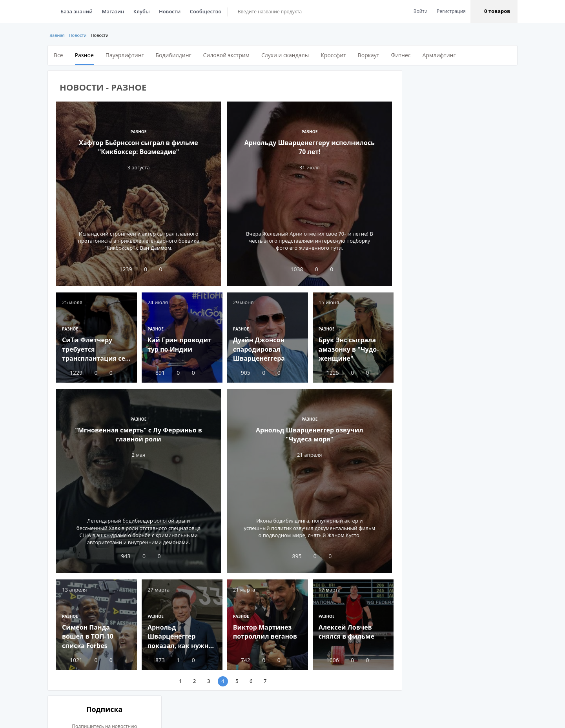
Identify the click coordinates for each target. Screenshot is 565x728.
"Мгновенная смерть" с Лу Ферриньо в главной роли (139, 434)
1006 (326, 658)
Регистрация (451, 11)
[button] (494, 11)
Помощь (273, 718)
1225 (326, 372)
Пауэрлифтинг (125, 55)
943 (122, 555)
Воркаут (369, 55)
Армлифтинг (439, 55)
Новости (170, 11)
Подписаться (461, 187)
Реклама (239, 718)
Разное (84, 55)
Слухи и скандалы (285, 55)
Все (58, 55)
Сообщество (206, 11)
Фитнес (401, 55)
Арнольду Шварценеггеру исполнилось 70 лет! (308, 147)
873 (155, 658)
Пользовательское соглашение (336, 718)
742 (240, 658)
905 (240, 372)
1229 (72, 372)
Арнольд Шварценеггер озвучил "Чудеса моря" (308, 434)
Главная (56, 35)
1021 (72, 658)
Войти (421, 11)
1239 (122, 269)
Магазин (113, 11)
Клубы (142, 11)
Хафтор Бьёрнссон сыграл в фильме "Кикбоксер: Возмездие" (138, 147)
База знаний (77, 11)
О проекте (203, 718)
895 (291, 555)
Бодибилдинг (174, 55)
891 (155, 372)
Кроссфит (333, 55)
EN (76, 718)
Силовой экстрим (226, 55)
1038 (291, 269)
